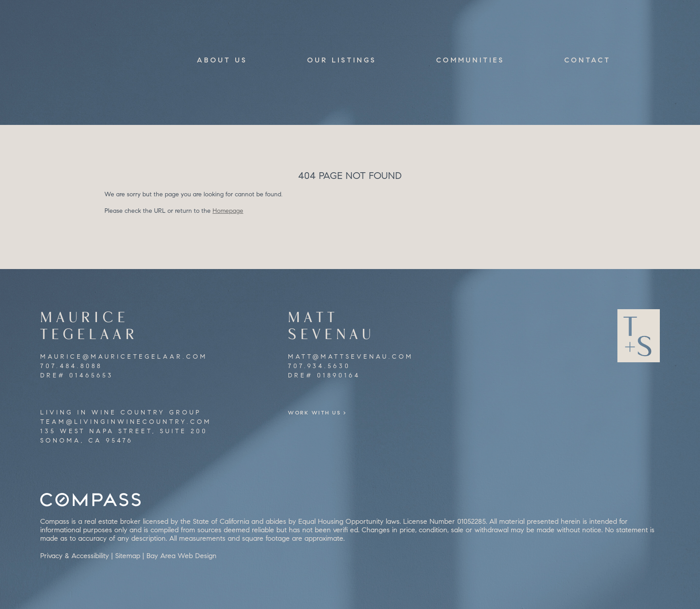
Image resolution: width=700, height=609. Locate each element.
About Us (222, 60)
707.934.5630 (319, 366)
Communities (470, 60)
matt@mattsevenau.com (351, 357)
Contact (587, 60)
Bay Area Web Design (181, 556)
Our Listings (342, 60)
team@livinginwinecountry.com (126, 422)
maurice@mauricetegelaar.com (124, 357)
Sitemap (128, 556)
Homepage (228, 211)
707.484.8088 (71, 366)
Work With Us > (329, 412)
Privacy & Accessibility (75, 556)
